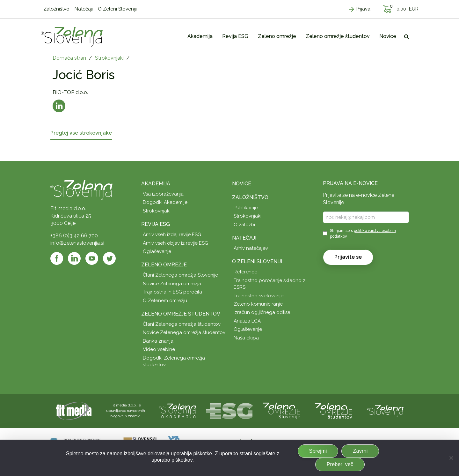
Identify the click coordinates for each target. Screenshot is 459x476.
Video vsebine (159, 349)
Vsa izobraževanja (163, 194)
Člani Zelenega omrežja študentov (182, 324)
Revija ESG (156, 224)
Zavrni (360, 451)
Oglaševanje (157, 251)
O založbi (244, 225)
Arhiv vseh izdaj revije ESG (172, 234)
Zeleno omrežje (164, 265)
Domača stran (69, 58)
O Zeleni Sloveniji (257, 261)
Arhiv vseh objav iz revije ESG (175, 243)
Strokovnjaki (109, 58)
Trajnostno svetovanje (259, 296)
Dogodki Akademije (165, 202)
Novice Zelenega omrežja (172, 284)
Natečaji (244, 238)
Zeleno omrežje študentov (181, 314)
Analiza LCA (247, 321)
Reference (245, 272)
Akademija (156, 184)
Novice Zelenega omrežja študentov (184, 332)
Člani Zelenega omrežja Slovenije (180, 275)
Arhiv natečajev (251, 248)
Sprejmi (318, 451)
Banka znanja (158, 341)
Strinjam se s (363, 233)
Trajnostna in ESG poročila (172, 292)
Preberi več (340, 464)
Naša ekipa (246, 338)
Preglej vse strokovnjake (81, 133)
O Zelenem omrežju (165, 301)
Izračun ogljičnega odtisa (262, 312)
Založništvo (250, 197)
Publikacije (246, 208)
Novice (242, 184)
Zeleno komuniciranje (258, 304)
